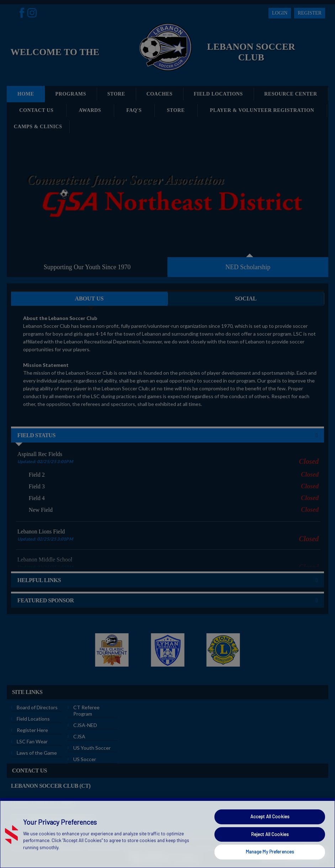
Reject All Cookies (270, 834)
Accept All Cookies (270, 817)
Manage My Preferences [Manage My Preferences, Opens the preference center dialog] (270, 852)
